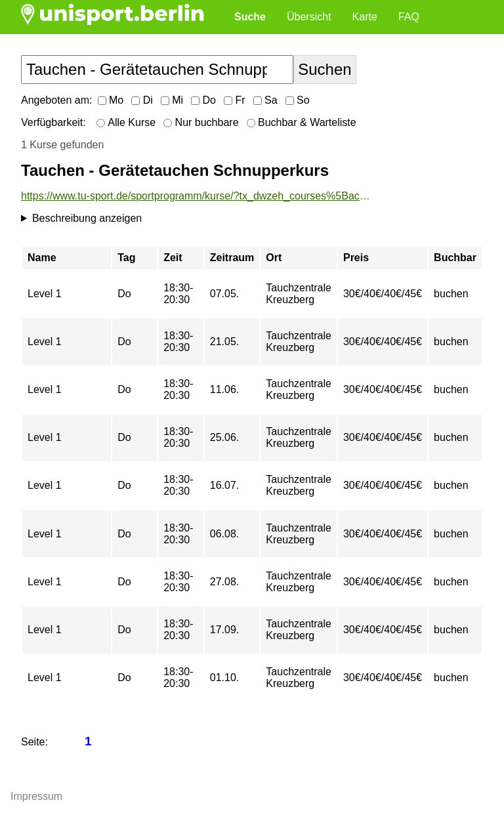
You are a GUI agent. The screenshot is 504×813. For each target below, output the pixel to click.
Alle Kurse (126, 122)
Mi (172, 100)
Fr (235, 100)
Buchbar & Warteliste (302, 122)
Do (203, 100)
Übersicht (309, 17)
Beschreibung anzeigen (87, 218)
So (298, 100)
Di (142, 100)
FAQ (409, 17)
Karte (365, 17)
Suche (250, 17)
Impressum (36, 796)
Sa (265, 100)
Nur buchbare (201, 122)
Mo (111, 100)
